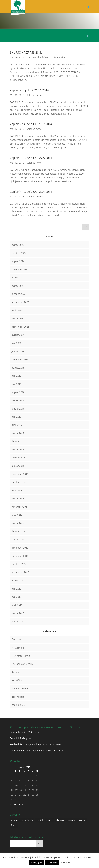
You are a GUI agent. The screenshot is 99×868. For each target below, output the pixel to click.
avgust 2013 (18, 580)
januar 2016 (18, 466)
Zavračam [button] (52, 863)
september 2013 (20, 572)
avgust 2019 (18, 368)
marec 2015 (18, 499)
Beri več (65, 863)
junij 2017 (17, 425)
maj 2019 (16, 384)
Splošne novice (57, 57)
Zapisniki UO (18, 705)
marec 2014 (18, 523)
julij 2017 (16, 417)
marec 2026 (18, 245)
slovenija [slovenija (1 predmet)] (72, 820)
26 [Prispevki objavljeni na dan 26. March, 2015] (25, 795)
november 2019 (20, 359)
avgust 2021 (18, 335)
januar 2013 (18, 621)
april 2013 (17, 605)
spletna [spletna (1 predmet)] (82, 820)
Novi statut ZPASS (21, 656)
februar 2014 (19, 531)
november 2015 (20, 474)
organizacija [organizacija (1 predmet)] (27, 820)
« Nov (13, 804)
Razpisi (15, 672)
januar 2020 (18, 351)
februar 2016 (19, 458)
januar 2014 (18, 539)
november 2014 (20, 507)
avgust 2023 (18, 278)
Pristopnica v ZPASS (22, 664)
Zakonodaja (18, 697)
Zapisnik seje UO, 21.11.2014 (29, 90)
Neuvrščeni (18, 648)
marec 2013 (18, 613)
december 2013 (20, 548)
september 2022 (20, 302)
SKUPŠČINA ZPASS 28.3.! (26, 52)
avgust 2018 (18, 392)
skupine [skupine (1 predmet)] (50, 820)
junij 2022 (17, 310)
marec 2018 (18, 400)
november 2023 (20, 269)
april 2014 (17, 515)
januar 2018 (18, 409)
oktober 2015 (19, 482)
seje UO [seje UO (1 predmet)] (39, 820)
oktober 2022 (19, 294)
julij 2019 (16, 376)
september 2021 (20, 327)
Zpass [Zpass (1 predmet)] (14, 825)
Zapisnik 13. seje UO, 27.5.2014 (31, 158)
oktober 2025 (19, 253)
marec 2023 (18, 286)
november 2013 (20, 556)
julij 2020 (16, 343)
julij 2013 (16, 589)
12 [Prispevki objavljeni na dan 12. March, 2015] (25, 785)
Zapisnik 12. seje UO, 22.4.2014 (31, 192)
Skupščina (42, 57)
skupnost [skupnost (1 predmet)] (60, 820)
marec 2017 (18, 433)
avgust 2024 (18, 261)
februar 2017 (19, 441)
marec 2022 (18, 319)
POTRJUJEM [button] (36, 863)
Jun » (21, 804)
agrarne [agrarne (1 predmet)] (15, 820)
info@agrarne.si (27, 738)
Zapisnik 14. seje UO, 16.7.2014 (31, 124)
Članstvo (31, 57)
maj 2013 (16, 597)
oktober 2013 (19, 564)
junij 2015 (17, 490)
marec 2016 (18, 450)
